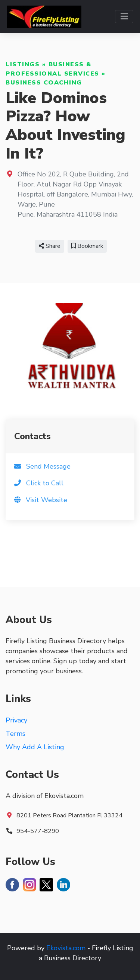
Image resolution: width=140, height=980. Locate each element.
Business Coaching (44, 83)
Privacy (16, 720)
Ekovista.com (66, 948)
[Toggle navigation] (124, 17)
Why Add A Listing (35, 747)
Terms (15, 734)
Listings (23, 64)
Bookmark (87, 246)
